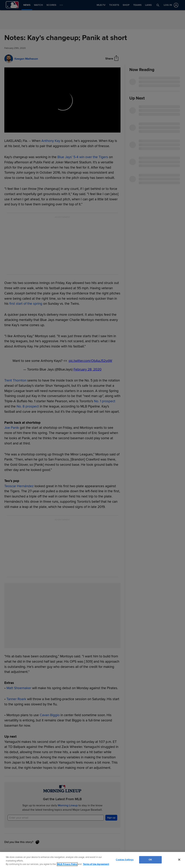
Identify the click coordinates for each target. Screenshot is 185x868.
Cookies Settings (125, 860)
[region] (92, 860)
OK (150, 860)
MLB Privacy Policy (67, 864)
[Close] (179, 860)
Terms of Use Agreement (96, 864)
